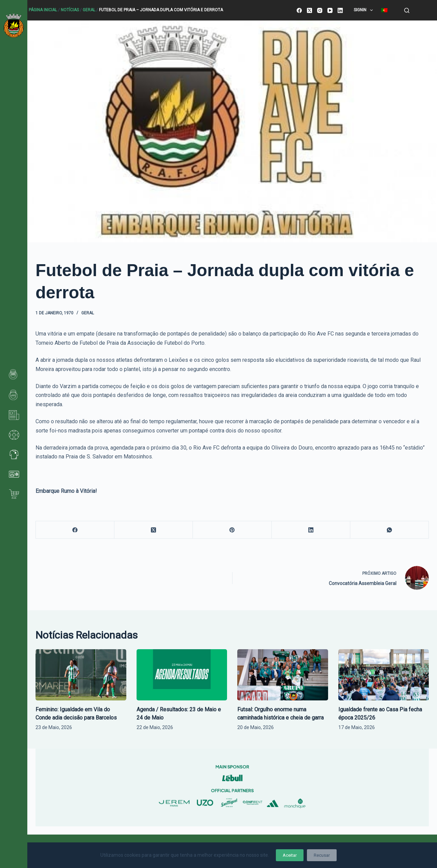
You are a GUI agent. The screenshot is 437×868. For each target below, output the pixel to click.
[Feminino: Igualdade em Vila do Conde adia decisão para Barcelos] (81, 675)
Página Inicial (43, 10)
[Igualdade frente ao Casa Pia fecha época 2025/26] (384, 675)
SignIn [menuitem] (364, 10)
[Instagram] (320, 10)
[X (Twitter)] (309, 10)
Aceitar (290, 855)
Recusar (322, 855)
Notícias (70, 10)
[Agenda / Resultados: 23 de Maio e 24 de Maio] (182, 675)
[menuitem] (384, 10)
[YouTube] (330, 10)
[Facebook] (299, 10)
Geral (89, 10)
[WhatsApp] (390, 530)
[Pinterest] (232, 530)
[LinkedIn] (340, 10)
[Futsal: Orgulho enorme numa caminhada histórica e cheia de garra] (283, 675)
